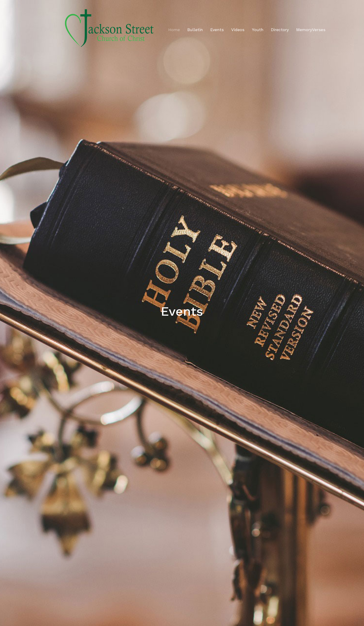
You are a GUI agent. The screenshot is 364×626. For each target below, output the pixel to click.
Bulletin (195, 30)
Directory (280, 30)
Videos (238, 30)
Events (217, 30)
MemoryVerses (311, 30)
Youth (258, 30)
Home (174, 30)
